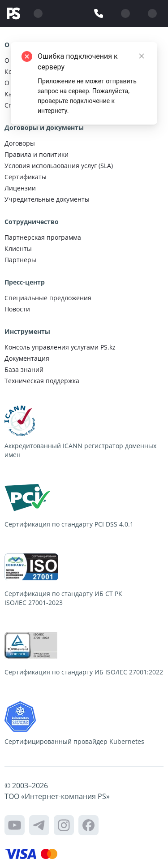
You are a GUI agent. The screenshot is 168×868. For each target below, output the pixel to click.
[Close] (142, 56)
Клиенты (18, 248)
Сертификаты (26, 177)
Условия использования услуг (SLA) (59, 166)
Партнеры (20, 260)
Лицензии (20, 188)
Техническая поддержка (42, 381)
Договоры (20, 143)
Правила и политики (37, 154)
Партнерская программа (43, 237)
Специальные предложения (48, 298)
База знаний (24, 369)
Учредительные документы (47, 199)
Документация (27, 358)
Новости (17, 309)
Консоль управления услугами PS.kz (60, 347)
